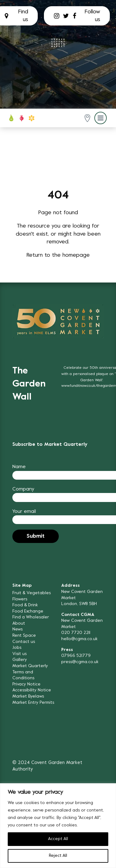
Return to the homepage (58, 255)
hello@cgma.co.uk (79, 639)
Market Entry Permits (33, 703)
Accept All (58, 839)
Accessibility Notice (32, 690)
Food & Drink (25, 605)
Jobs (17, 648)
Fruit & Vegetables (32, 593)
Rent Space (24, 636)
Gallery (20, 660)
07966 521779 (76, 656)
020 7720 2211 (76, 633)
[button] (87, 118)
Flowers (20, 599)
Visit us (19, 654)
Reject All (58, 856)
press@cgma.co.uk (80, 662)
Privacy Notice (26, 684)
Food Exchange (28, 611)
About (19, 624)
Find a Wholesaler (31, 617)
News (17, 629)
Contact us (24, 642)
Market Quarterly (30, 666)
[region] (58, 826)
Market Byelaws (28, 696)
